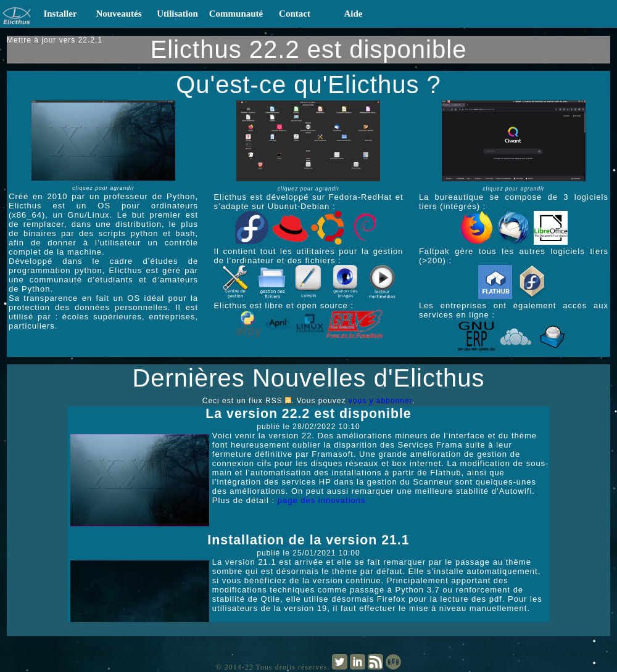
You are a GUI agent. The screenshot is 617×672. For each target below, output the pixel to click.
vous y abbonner (380, 401)
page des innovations (322, 500)
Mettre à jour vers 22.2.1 (55, 40)
